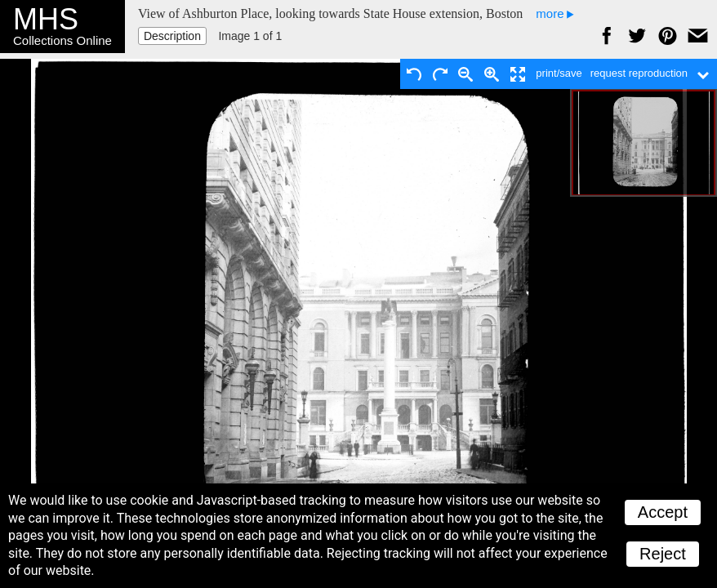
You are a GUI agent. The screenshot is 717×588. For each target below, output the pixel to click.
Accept (663, 512)
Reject (663, 554)
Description (172, 36)
